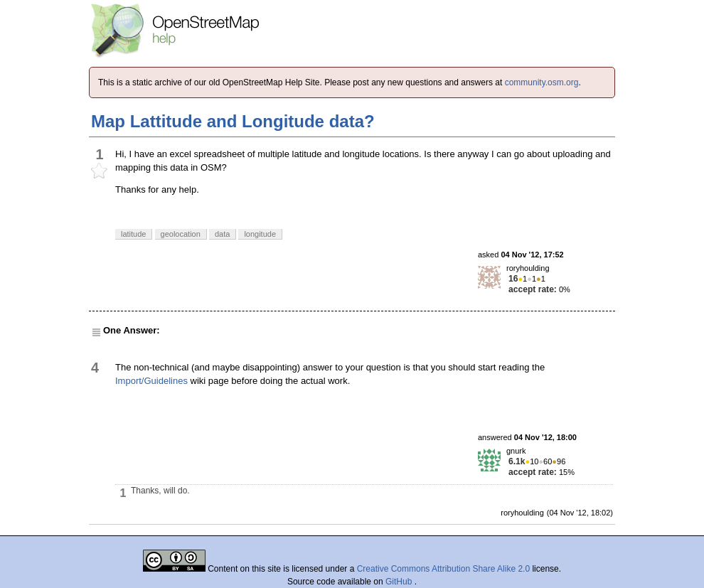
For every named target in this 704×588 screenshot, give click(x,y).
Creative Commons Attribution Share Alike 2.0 (443, 569)
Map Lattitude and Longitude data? (233, 121)
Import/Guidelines (151, 381)
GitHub (400, 582)
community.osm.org (542, 82)
